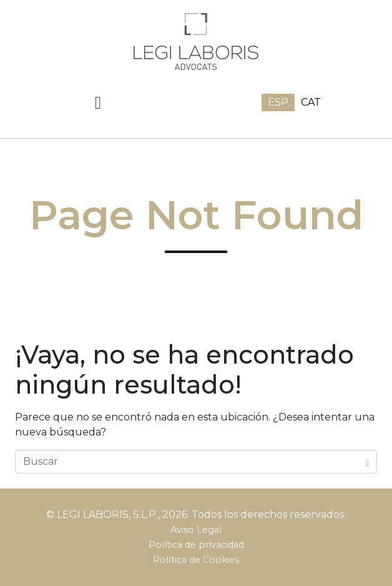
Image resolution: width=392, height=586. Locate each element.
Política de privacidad (196, 545)
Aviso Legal (196, 530)
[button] (98, 103)
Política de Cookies (196, 560)
